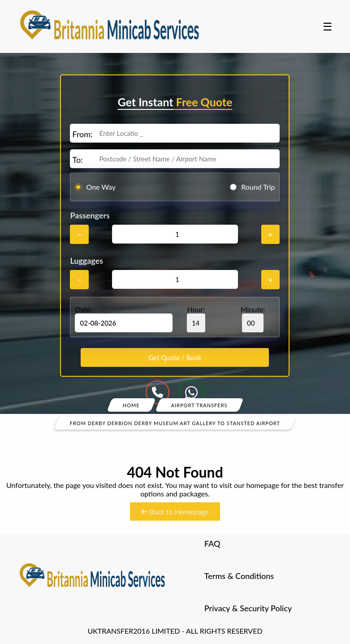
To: (77, 160)
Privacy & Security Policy (248, 608)
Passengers (90, 215)
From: (82, 134)
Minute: (253, 319)
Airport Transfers (199, 405)
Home (131, 405)
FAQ (212, 544)
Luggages (86, 261)
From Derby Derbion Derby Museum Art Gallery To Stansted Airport (175, 423)
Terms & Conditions (239, 576)
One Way (101, 187)
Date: (83, 309)
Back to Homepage (175, 511)
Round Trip (258, 187)
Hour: (196, 319)
